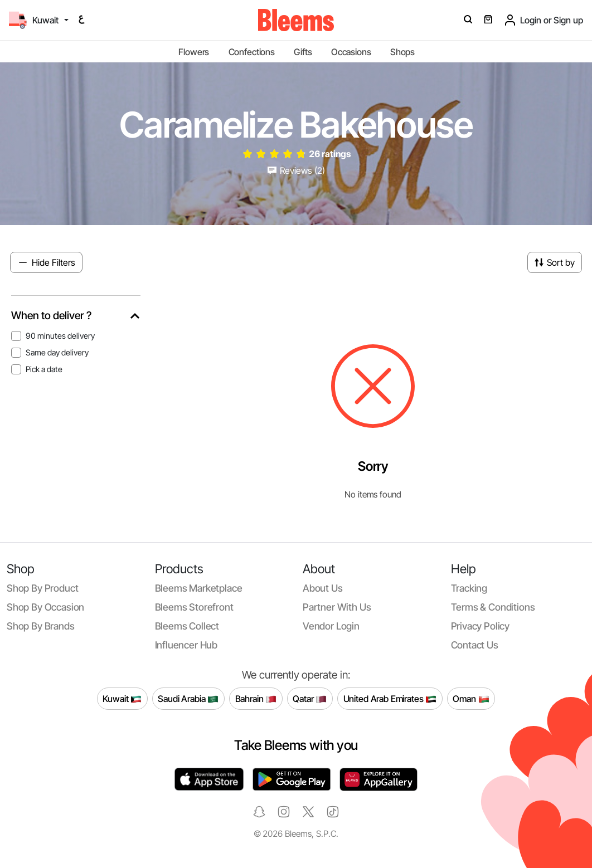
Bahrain (256, 699)
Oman (471, 699)
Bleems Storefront (194, 607)
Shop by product (42, 588)
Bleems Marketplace (199, 588)
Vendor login (331, 626)
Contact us (475, 645)
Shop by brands (41, 626)
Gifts (303, 52)
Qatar (310, 699)
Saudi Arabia (188, 699)
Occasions (351, 52)
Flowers (194, 52)
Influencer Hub (186, 645)
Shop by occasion (45, 607)
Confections (252, 52)
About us (323, 588)
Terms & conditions (493, 607)
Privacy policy (481, 626)
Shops (402, 52)
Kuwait (122, 699)
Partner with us (337, 607)
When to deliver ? (51, 316)
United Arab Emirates (390, 699)
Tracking (469, 588)
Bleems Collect (187, 626)
